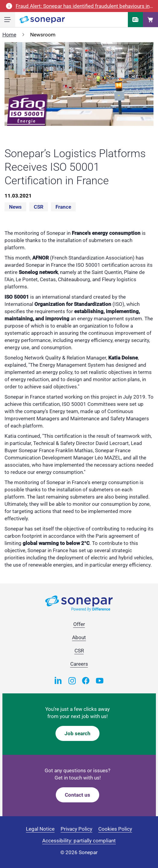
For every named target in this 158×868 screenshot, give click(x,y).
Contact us (77, 795)
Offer (79, 624)
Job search (77, 733)
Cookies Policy (115, 829)
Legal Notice (40, 829)
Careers (79, 664)
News (15, 207)
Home (9, 35)
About (79, 637)
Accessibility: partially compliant (79, 841)
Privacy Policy (76, 829)
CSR (39, 207)
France (63, 207)
